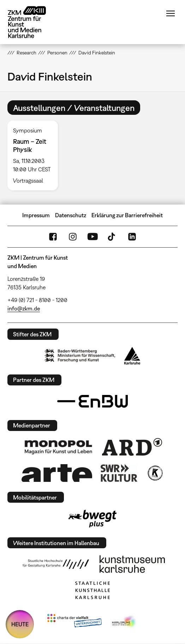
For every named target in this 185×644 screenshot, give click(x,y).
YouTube (92, 237)
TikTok (112, 237)
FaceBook (53, 237)
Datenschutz (71, 215)
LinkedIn (132, 237)
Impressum (36, 215)
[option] (35, 155)
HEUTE (20, 624)
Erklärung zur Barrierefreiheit (127, 215)
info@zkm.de (24, 308)
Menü (171, 13)
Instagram (73, 237)
